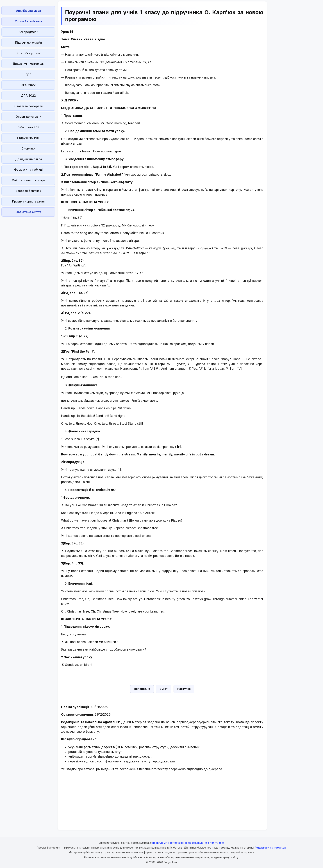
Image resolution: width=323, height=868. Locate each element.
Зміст (164, 689)
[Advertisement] (28, 272)
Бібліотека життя (28, 212)
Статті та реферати (29, 106)
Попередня (142, 689)
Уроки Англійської (28, 21)
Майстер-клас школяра (29, 180)
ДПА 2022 (28, 95)
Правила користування (28, 201)
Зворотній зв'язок (28, 191)
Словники (28, 148)
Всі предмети (28, 32)
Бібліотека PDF (28, 127)
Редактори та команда (270, 848)
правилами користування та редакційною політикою (188, 843)
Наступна (184, 689)
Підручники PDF (28, 138)
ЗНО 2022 (29, 85)
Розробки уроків (29, 53)
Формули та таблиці (28, 170)
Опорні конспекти (28, 117)
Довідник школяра (29, 159)
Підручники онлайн (29, 43)
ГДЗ (29, 74)
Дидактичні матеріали (29, 64)
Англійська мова (29, 11)
